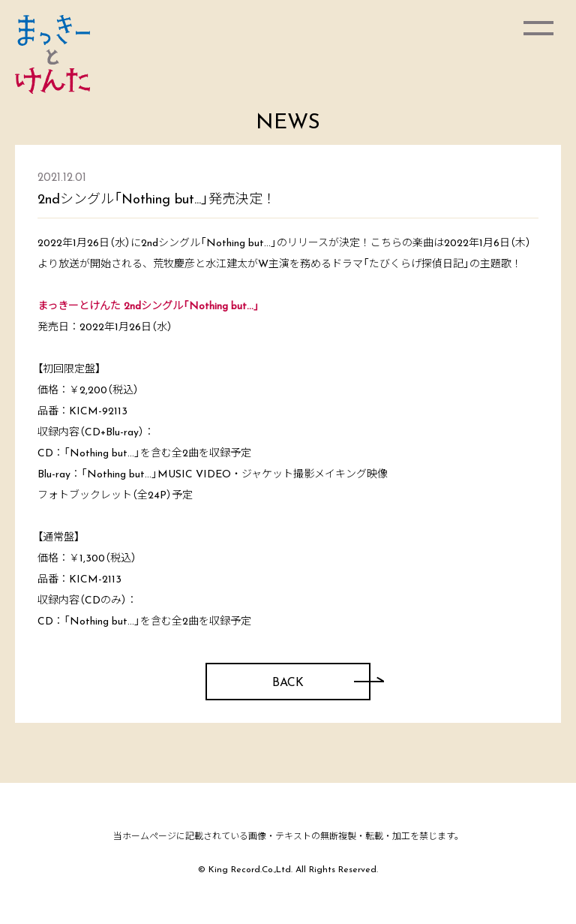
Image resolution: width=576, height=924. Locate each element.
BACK (288, 683)
